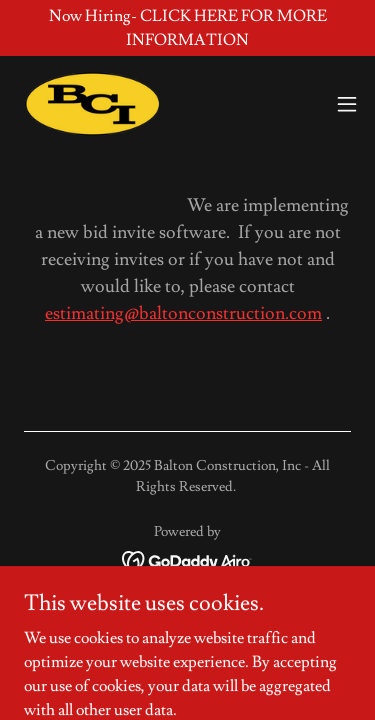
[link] (92, 104)
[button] (347, 104)
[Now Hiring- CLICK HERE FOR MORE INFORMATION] (187, 28)
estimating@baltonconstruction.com (183, 313)
